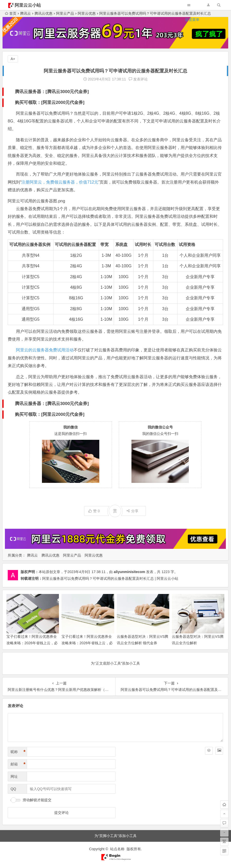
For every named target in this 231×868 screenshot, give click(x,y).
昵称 (18, 752)
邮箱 (18, 764)
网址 (14, 776)
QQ (13, 789)
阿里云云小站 (28, 5)
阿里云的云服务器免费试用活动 (45, 350)
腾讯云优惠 (50, 555)
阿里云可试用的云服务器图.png (36, 201)
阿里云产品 (72, 555)
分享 (132, 511)
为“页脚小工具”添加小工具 (115, 836)
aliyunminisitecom (129, 572)
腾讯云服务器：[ (31, 92)
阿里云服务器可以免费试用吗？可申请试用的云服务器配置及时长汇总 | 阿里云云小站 (110, 578)
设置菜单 (192, 20)
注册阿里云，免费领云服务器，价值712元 (60, 182)
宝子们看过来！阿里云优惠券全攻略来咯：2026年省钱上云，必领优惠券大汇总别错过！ (87, 643)
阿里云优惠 (94, 555)
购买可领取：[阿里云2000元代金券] (50, 102)
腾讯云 (32, 555)
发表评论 (138, 79)
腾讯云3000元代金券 (67, 92)
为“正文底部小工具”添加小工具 (115, 663)
